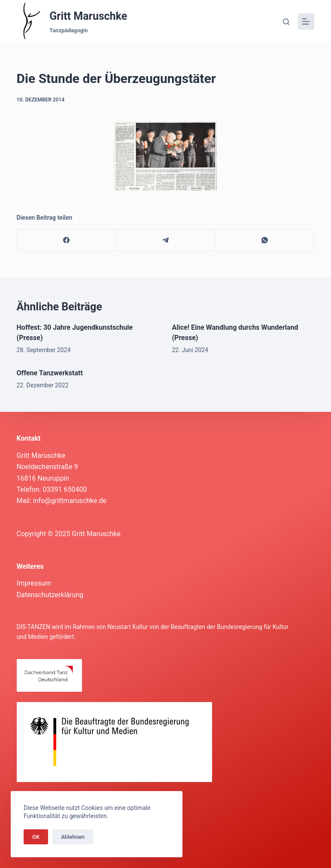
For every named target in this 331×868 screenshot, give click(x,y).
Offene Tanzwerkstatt (50, 373)
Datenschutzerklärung (50, 595)
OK (36, 837)
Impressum (34, 583)
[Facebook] (67, 241)
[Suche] (286, 22)
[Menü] (306, 21)
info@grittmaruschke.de (70, 501)
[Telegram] (166, 241)
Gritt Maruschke (88, 16)
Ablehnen (73, 837)
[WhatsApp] (265, 241)
